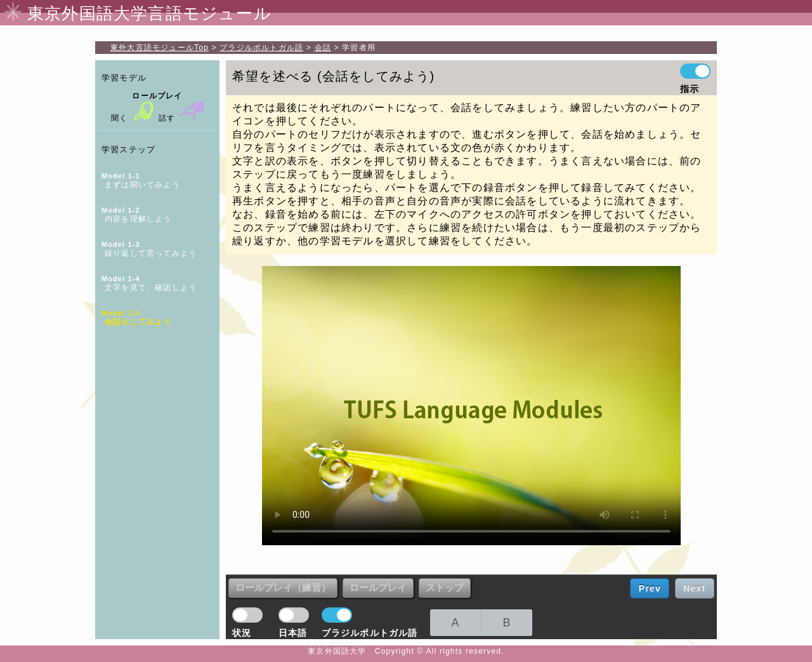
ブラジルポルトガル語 (261, 48)
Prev (650, 588)
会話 (323, 48)
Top (160, 48)
